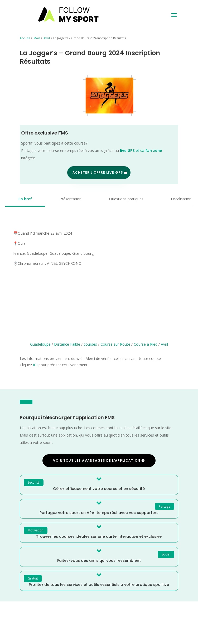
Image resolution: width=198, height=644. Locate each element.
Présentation (71, 199)
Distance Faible (67, 344)
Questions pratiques (126, 199)
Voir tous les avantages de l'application (97, 460)
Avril (47, 38)
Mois (37, 38)
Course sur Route (115, 344)
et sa (141, 150)
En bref (25, 199)
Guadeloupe (40, 344)
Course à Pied (146, 344)
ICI (35, 365)
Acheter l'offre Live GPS (98, 172)
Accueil (25, 38)
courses (90, 344)
